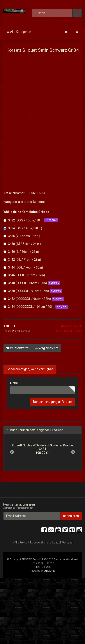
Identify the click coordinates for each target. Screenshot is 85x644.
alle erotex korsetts (31, 202)
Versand (26, 331)
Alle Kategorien (19, 32)
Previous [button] (12, 452)
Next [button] (73, 452)
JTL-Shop (50, 571)
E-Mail (14, 383)
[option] (42, 450)
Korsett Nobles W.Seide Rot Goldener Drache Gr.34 (42, 447)
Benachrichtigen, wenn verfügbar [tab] (30, 369)
